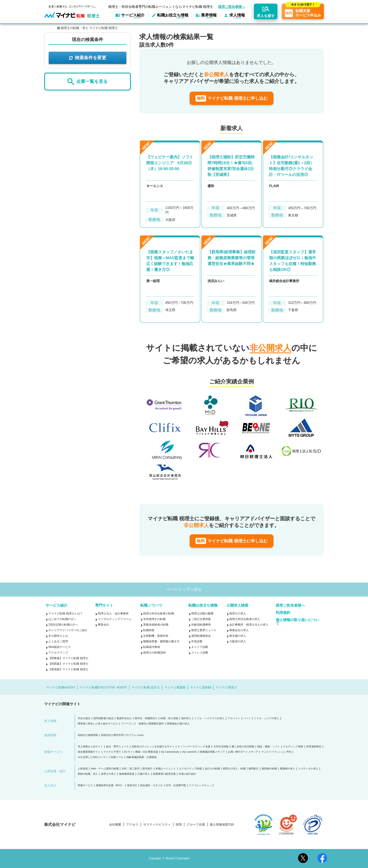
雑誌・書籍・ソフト (269, 747)
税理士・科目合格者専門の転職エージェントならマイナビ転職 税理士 (161, 7)
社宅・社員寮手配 (176, 785)
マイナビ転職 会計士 (146, 687)
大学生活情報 (221, 747)
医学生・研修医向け (146, 718)
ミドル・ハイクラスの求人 (209, 718)
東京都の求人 (238, 636)
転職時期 (149, 630)
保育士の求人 (108, 774)
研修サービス (85, 785)
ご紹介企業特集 (201, 619)
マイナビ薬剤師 (201, 687)
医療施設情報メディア (212, 752)
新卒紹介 (148, 769)
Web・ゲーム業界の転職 (105, 769)
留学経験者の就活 (103, 718)
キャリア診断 (200, 647)
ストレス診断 (200, 653)
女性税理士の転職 (154, 619)
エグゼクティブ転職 (190, 769)
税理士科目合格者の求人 (245, 619)
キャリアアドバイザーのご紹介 (68, 630)
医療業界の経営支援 (164, 774)
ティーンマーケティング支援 (194, 747)
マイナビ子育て (112, 752)
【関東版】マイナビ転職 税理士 (68, 658)
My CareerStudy (170, 752)
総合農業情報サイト (89, 752)
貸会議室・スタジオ (151, 785)
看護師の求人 (287, 769)
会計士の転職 (212, 769)
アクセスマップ (58, 653)
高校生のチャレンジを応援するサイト (153, 747)
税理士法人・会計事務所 (113, 613)
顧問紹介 (254, 769)
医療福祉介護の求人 (178, 724)
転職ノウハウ (151, 605)
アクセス (132, 825)
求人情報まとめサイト (90, 747)
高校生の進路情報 (88, 735)
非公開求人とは (58, 636)
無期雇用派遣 (127, 774)
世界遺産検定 (314, 747)
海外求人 (186, 718)
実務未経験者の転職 (156, 625)
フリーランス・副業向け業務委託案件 (142, 724)
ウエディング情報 (293, 747)
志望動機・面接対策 (156, 636)
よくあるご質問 (58, 641)
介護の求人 (144, 774)
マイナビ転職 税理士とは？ (66, 613)
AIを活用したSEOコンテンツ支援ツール (101, 757)
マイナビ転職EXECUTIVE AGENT (103, 687)
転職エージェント (166, 769)
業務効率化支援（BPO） (110, 785)
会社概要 (115, 825)
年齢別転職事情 (201, 625)
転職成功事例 (152, 647)
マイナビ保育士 (226, 687)
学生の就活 (84, 718)
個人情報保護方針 (222, 825)
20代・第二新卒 (131, 769)
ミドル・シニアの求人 (266, 718)
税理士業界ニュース (204, 630)
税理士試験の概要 (202, 613)
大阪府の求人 (238, 641)
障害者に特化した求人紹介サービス (98, 724)
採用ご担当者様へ (232, 7)
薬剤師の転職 (269, 769)
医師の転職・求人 (88, 774)
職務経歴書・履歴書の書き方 (161, 641)
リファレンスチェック (202, 785)
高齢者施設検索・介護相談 (141, 757)
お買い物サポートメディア (243, 752)
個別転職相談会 (201, 636)
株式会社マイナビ (60, 824)
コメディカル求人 (308, 769)
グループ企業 (196, 825)
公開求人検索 (237, 605)
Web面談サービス (60, 647)
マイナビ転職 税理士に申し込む (231, 98)
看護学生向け (124, 718)
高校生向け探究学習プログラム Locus (122, 735)
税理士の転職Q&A (154, 653)
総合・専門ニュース (117, 747)
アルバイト (234, 718)
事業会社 (103, 625)
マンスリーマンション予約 (276, 752)
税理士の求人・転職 (234, 769)
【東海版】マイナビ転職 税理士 (68, 669)
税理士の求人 (238, 613)
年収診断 (197, 641)
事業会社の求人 (239, 630)
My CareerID (189, 752)
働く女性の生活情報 (243, 747)
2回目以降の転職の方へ (63, 625)
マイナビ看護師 (175, 687)
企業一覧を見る (88, 82)
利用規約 (283, 613)
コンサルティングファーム (115, 619)
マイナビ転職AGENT (61, 687)
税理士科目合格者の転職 (159, 613)
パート (247, 718)
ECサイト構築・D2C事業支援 (141, 752)
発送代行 (132, 785)
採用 (179, 825)
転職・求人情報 (169, 718)
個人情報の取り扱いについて (298, 622)
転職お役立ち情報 (203, 605)
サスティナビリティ (157, 825)
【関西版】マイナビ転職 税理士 (68, 664)
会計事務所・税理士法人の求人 (249, 625)
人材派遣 (83, 769)
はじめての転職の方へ (62, 619)
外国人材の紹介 (187, 774)
